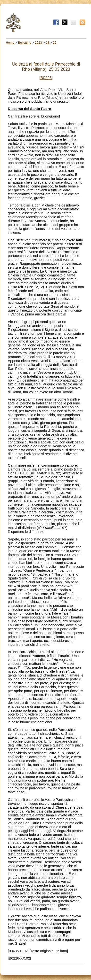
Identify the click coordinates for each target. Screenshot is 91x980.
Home (10, 43)
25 (55, 43)
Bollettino (25, 43)
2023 (38, 43)
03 (47, 43)
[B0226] (46, 78)
